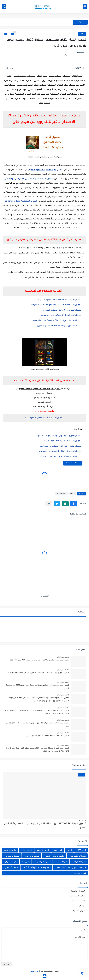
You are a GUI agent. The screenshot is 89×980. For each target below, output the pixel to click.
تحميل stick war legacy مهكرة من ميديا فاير (60, 446)
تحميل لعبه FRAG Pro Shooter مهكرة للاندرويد (59, 300)
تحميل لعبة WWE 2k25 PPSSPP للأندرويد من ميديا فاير (48, 736)
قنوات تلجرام (80, 873)
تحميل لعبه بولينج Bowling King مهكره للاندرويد (59, 326)
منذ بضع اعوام (62, 657)
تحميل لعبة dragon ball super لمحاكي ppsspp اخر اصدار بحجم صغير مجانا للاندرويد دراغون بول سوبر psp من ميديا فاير (39, 700)
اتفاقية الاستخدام (78, 901)
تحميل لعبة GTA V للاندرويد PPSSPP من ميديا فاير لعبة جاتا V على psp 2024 (39, 660)
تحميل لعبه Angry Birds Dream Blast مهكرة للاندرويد (56, 305)
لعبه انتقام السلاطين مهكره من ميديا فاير (25, 179)
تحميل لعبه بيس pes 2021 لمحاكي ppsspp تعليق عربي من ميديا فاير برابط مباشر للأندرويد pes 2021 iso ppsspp (37, 712)
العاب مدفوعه (43, 850)
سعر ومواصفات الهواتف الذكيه (37, 867)
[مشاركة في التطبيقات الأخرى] (49, 504)
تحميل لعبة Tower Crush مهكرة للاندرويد (62, 310)
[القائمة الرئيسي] (85, 7)
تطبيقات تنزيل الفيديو (55, 856)
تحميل (46, 170)
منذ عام (82, 820)
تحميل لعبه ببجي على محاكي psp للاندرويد (62, 441)
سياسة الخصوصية (77, 896)
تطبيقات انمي (10, 850)
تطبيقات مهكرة (61, 862)
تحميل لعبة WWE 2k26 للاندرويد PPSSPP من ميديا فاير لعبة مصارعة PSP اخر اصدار (45, 826)
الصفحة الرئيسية (78, 891)
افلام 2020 (81, 850)
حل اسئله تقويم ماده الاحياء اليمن (71, 867)
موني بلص (34, 971)
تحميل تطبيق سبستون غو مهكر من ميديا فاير (60, 436)
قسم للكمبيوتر (12, 867)
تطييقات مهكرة (11, 862)
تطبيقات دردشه (79, 862)
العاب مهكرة (27, 850)
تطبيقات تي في (32, 856)
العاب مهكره (62, 494)
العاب (82, 34)
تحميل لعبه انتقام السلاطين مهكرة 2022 (44, 418)
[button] (73, 504)
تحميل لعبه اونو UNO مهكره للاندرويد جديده (61, 315)
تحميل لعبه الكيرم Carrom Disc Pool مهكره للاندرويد (57, 321)
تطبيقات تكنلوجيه (78, 856)
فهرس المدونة (79, 910)
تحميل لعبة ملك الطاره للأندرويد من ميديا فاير (60, 452)
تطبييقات (26, 862)
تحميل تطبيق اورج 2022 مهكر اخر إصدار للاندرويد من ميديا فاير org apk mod (38, 673)
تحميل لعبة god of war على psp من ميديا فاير (60, 457)
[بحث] (4, 7)
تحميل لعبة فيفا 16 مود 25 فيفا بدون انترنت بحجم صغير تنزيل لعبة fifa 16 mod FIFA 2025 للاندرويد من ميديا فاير (38, 750)
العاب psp (58, 850)
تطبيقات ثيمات (12, 856)
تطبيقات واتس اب (42, 862)
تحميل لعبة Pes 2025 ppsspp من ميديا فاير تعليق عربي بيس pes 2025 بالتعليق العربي (37, 687)
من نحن (82, 905)
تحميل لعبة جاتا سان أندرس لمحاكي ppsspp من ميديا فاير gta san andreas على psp (37, 725)
